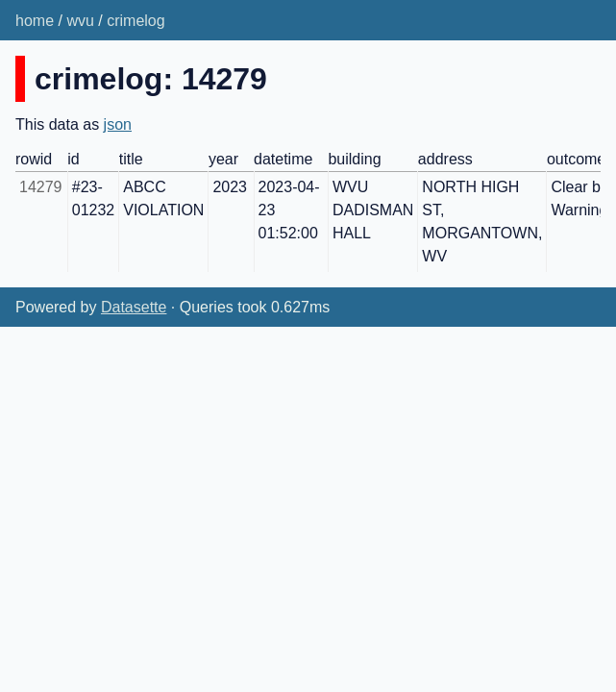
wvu (80, 21)
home (35, 21)
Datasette (134, 307)
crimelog (136, 21)
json (118, 124)
